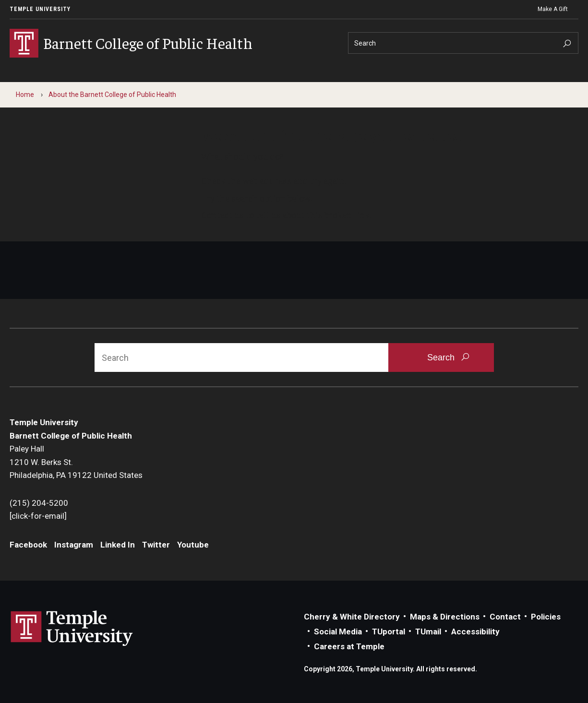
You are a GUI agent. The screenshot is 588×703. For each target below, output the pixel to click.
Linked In (118, 545)
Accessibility (475, 632)
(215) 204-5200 (39, 503)
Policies (546, 617)
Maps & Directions (445, 617)
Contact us (222, 214)
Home (25, 95)
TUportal (389, 632)
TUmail (428, 632)
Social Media (338, 632)
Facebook (28, 545)
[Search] (463, 43)
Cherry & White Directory (352, 617)
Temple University (40, 9)
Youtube (193, 545)
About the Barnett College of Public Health (112, 95)
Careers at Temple (349, 646)
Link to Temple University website (72, 629)
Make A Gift (553, 9)
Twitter (156, 545)
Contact (505, 617)
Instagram (74, 545)
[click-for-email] (38, 516)
